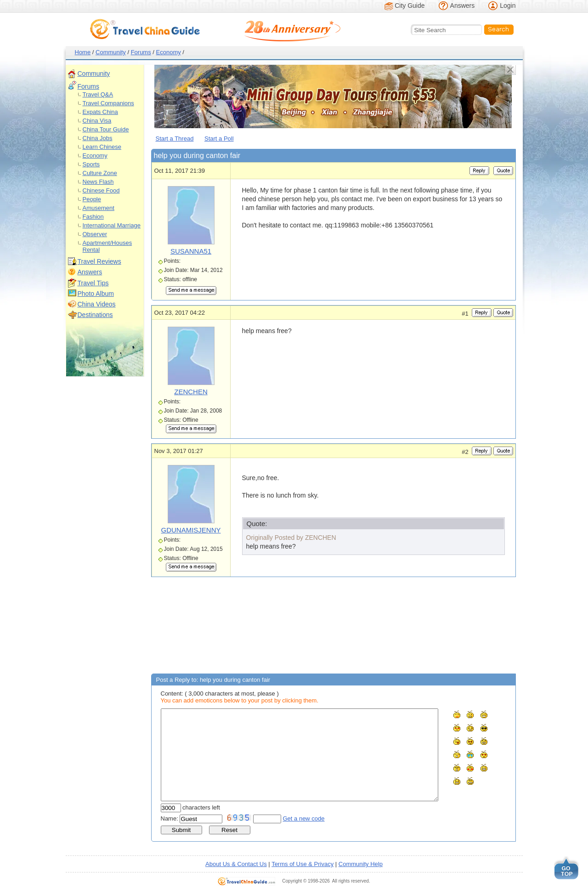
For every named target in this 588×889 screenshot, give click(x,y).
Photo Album (96, 294)
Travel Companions (108, 103)
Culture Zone (100, 173)
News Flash (98, 182)
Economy (169, 52)
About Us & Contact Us (236, 864)
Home (83, 52)
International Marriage (112, 225)
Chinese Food (101, 190)
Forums (141, 52)
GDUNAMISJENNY (191, 530)
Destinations (95, 315)
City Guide (410, 6)
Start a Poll (219, 139)
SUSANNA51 (191, 251)
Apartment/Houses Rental (107, 246)
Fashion (93, 217)
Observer (95, 234)
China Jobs (98, 138)
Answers (463, 6)
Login (508, 6)
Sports (91, 164)
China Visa (97, 121)
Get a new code (304, 818)
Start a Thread (175, 139)
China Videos (97, 304)
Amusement (99, 208)
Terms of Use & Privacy (302, 864)
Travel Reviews (99, 261)
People (92, 199)
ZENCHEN (191, 392)
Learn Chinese (102, 147)
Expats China (100, 112)
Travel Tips (93, 283)
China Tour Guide (106, 129)
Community (111, 52)
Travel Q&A (98, 94)
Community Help (361, 864)
